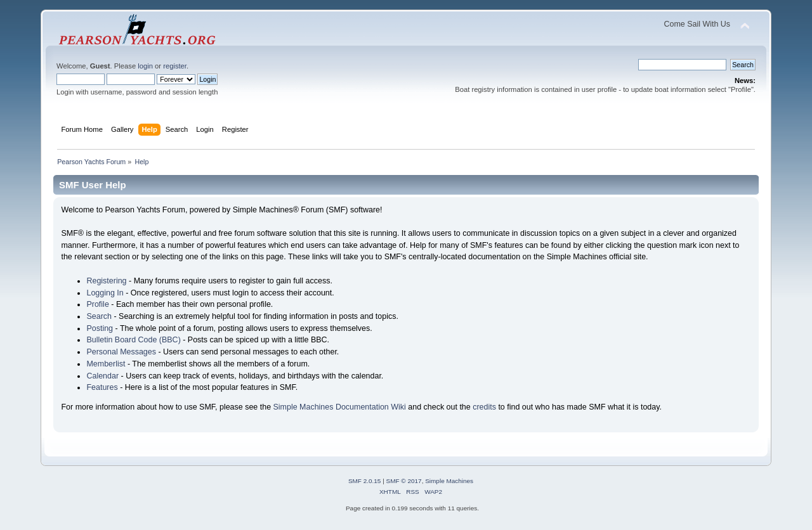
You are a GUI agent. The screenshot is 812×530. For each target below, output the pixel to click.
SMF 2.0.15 (365, 481)
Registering (106, 281)
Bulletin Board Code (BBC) (133, 340)
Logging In (105, 293)
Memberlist (106, 364)
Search (99, 316)
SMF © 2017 (404, 481)
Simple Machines (449, 481)
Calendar (102, 376)
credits (484, 407)
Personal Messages (121, 352)
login (145, 66)
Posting (100, 328)
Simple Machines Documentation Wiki (340, 407)
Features (102, 387)
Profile (97, 304)
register (175, 66)
